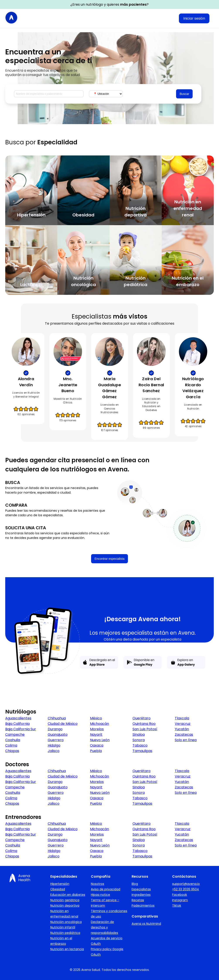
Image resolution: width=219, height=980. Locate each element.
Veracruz (183, 724)
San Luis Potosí (145, 729)
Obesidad (58, 889)
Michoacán (99, 724)
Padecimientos (143, 906)
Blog (135, 884)
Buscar (184, 94)
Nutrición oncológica (66, 922)
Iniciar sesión (194, 18)
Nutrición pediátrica (65, 933)
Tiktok (177, 906)
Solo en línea (186, 740)
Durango (55, 729)
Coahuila (13, 740)
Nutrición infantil (63, 927)
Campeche (15, 735)
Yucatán (182, 729)
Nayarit (96, 735)
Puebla (96, 751)
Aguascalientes (18, 718)
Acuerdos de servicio (107, 938)
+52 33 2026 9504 (186, 889)
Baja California (17, 724)
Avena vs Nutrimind (146, 924)
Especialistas (141, 889)
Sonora (139, 740)
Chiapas (12, 751)
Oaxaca (97, 745)
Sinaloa (139, 735)
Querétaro (142, 718)
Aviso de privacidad (106, 889)
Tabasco (140, 745)
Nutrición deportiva (65, 906)
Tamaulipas (142, 751)
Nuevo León (100, 740)
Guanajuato (58, 735)
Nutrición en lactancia (67, 949)
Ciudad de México (63, 724)
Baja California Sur (21, 729)
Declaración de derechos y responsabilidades (104, 927)
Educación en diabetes (68, 895)
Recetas (138, 900)
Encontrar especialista (110, 559)
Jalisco (54, 751)
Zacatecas (184, 735)
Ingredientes (141, 895)
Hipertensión (60, 884)
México (96, 718)
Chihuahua (57, 718)
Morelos (97, 729)
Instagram (180, 900)
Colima (11, 745)
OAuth (96, 944)
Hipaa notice (100, 895)
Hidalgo (54, 745)
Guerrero (56, 740)
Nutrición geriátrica (65, 900)
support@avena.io (186, 884)
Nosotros (98, 884)
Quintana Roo (144, 724)
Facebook (180, 895)
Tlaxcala (182, 718)
